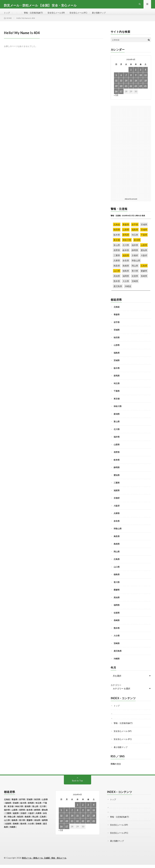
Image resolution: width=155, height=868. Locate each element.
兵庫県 (117, 518)
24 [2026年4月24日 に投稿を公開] (141, 91)
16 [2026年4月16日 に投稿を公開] (136, 85)
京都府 (117, 503)
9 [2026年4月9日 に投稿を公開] (136, 80)
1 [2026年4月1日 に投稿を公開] (131, 74)
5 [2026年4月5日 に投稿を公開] (116, 80)
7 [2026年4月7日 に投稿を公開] (126, 80)
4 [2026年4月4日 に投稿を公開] (145, 74)
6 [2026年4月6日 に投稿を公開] (121, 80)
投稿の (116, 768)
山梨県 (117, 449)
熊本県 (117, 633)
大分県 (117, 640)
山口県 (117, 572)
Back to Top (77, 785)
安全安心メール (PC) (83, 15)
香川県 (117, 587)
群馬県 (117, 380)
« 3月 (116, 100)
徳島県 (117, 579)
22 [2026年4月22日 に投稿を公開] (131, 91)
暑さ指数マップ (105, 15)
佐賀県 (117, 617)
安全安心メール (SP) (59, 15)
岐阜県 (117, 465)
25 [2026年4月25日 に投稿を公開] (145, 91)
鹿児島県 (118, 656)
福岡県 (117, 610)
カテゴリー (116, 690)
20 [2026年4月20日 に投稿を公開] (121, 91)
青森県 (117, 319)
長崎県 (117, 625)
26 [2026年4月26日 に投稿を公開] (116, 96)
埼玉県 (117, 388)
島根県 (117, 549)
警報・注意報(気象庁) (35, 15)
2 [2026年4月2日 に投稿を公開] (136, 74)
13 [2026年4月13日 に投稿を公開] (121, 85)
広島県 (117, 564)
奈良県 (117, 526)
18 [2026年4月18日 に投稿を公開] (145, 85)
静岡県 (117, 472)
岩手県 (117, 327)
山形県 (117, 350)
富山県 (117, 426)
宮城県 (117, 335)
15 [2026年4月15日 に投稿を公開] (131, 85)
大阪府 (117, 510)
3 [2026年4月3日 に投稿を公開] (141, 74)
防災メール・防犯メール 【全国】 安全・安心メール (46, 861)
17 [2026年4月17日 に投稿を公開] (141, 85)
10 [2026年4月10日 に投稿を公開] (141, 80)
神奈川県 (118, 411)
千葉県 (117, 396)
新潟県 (117, 419)
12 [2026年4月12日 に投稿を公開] (116, 85)
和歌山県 (118, 533)
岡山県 (117, 556)
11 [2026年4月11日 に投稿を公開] (145, 80)
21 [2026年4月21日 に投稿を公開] (126, 91)
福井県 (117, 442)
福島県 (117, 357)
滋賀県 (117, 495)
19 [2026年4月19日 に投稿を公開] (116, 91)
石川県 (117, 434)
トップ (7, 15)
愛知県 (117, 480)
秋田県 (117, 342)
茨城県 (117, 365)
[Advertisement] (131, 156)
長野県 (117, 457)
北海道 (117, 312)
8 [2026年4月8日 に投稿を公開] (131, 80)
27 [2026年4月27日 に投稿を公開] (121, 96)
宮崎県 (117, 648)
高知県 (117, 602)
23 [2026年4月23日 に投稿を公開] (136, 91)
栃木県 (117, 373)
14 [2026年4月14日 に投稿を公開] (126, 85)
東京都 (117, 403)
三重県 (117, 488)
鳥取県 (117, 541)
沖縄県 (117, 663)
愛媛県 (117, 595)
